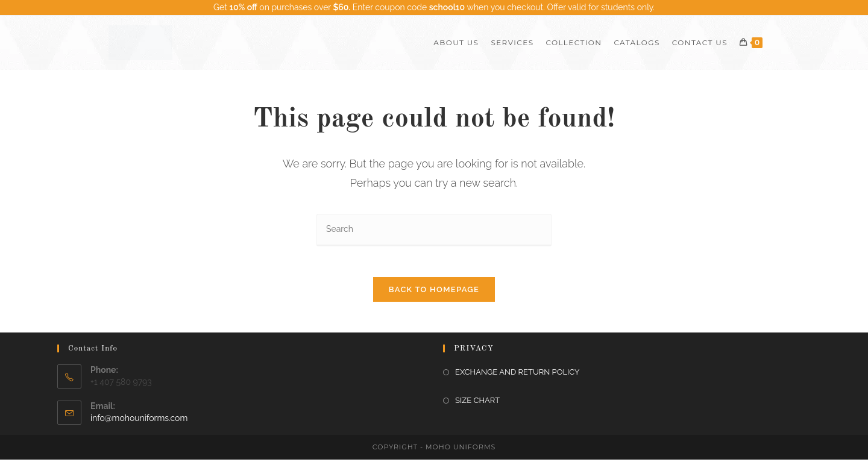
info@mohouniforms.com (139, 423)
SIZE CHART (477, 406)
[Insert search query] (434, 230)
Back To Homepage (434, 295)
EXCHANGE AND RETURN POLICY (517, 378)
